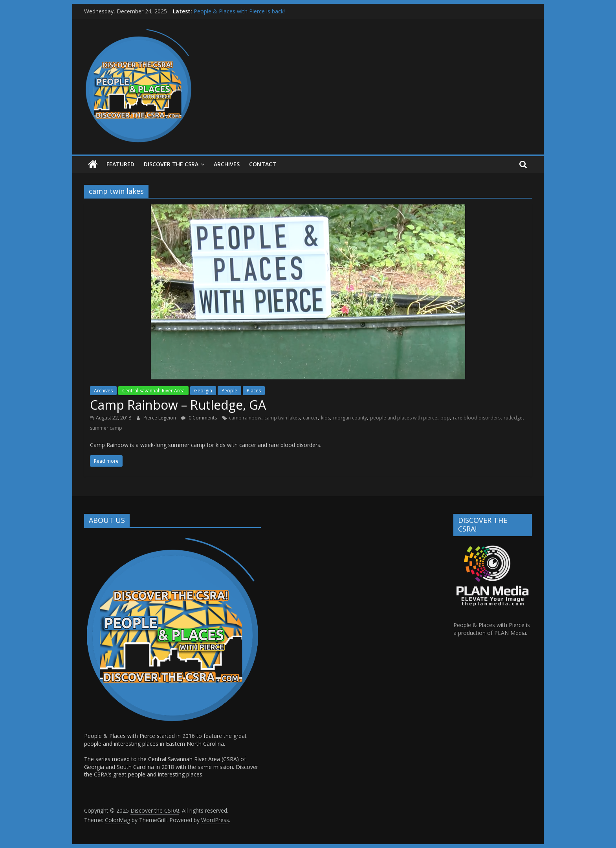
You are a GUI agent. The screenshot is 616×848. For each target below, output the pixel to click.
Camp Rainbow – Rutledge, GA (178, 405)
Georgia (203, 391)
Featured (120, 164)
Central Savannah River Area (153, 391)
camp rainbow (245, 418)
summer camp (106, 428)
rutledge (513, 418)
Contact (263, 164)
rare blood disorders (477, 418)
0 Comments (199, 418)
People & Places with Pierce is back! (239, 11)
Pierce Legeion (160, 418)
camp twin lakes (282, 418)
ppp (445, 418)
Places (254, 391)
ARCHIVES (227, 164)
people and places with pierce (404, 418)
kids (325, 418)
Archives (103, 391)
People (229, 391)
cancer (310, 418)
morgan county (350, 418)
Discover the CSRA (171, 164)
